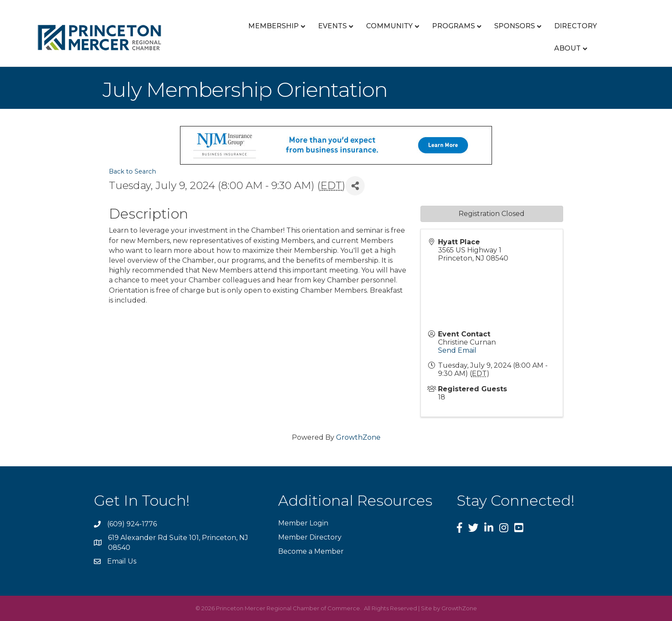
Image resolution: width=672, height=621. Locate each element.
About (567, 48)
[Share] (355, 186)
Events (332, 26)
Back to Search (132, 171)
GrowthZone (358, 437)
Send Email (457, 350)
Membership (273, 26)
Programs (453, 26)
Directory (576, 26)
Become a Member (311, 551)
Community (389, 26)
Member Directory (310, 537)
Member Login (303, 523)
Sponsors (514, 26)
